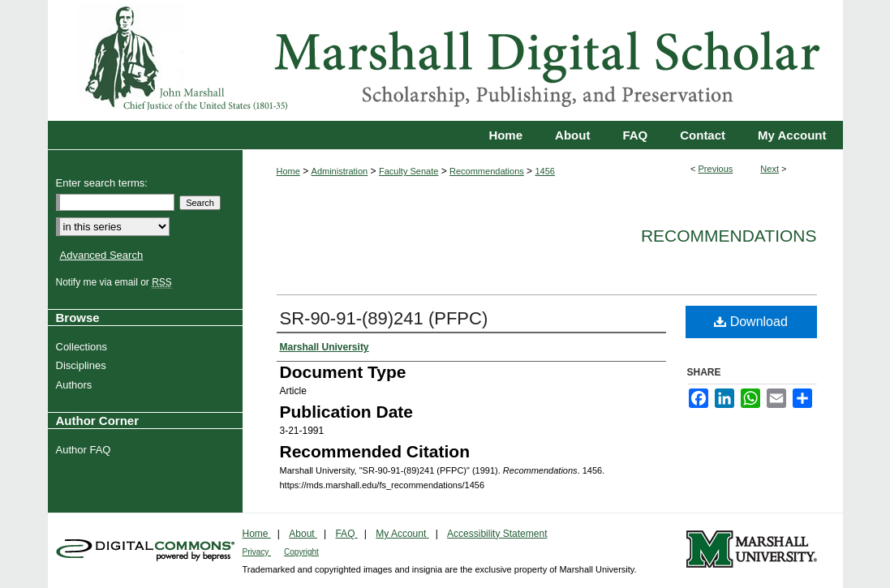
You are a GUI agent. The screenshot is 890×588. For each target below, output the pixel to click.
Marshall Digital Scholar (445, 60)
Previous (716, 169)
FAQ (346, 534)
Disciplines (83, 365)
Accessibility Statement (497, 534)
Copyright (301, 552)
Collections (84, 347)
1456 (544, 171)
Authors (76, 385)
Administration (340, 171)
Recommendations (487, 171)
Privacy (257, 552)
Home (288, 171)
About (303, 534)
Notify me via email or (116, 282)
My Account (402, 534)
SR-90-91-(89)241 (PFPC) (384, 318)
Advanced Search (102, 255)
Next (770, 169)
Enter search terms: (102, 183)
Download (751, 322)
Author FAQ (86, 450)
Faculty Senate (408, 171)
